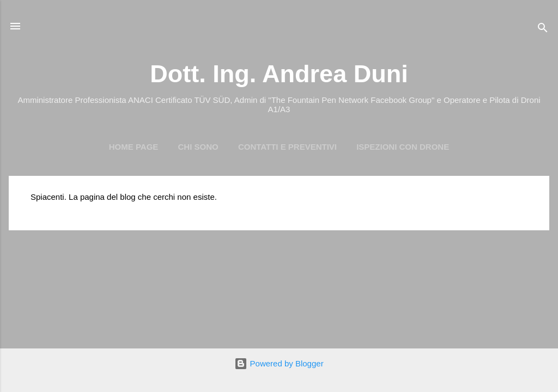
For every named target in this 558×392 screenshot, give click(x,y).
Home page (134, 147)
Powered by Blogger (279, 363)
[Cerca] (543, 30)
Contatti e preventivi (287, 147)
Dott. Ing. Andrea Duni (279, 74)
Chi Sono (198, 147)
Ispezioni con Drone (403, 147)
